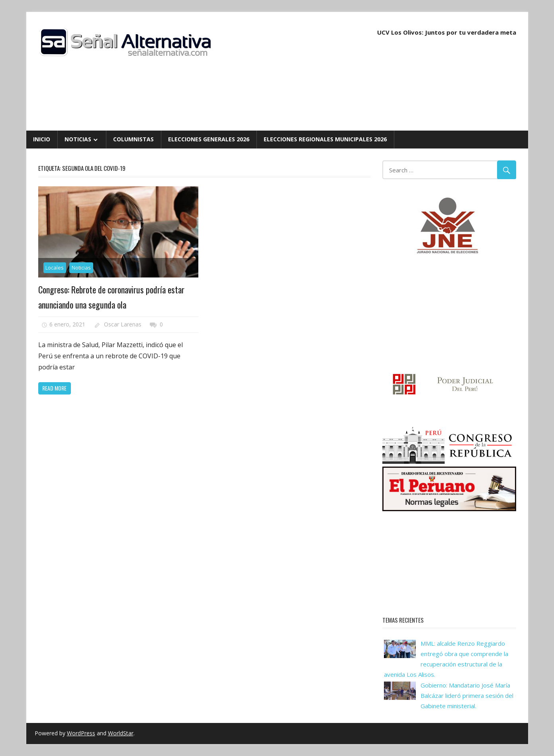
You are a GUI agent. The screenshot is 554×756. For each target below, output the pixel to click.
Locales (55, 268)
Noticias (78, 139)
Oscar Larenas (123, 324)
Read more (54, 388)
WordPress (81, 733)
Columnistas (133, 139)
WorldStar (121, 733)
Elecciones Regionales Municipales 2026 (325, 139)
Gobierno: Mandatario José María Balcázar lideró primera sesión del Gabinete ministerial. (467, 696)
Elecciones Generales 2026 (209, 139)
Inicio (42, 139)
